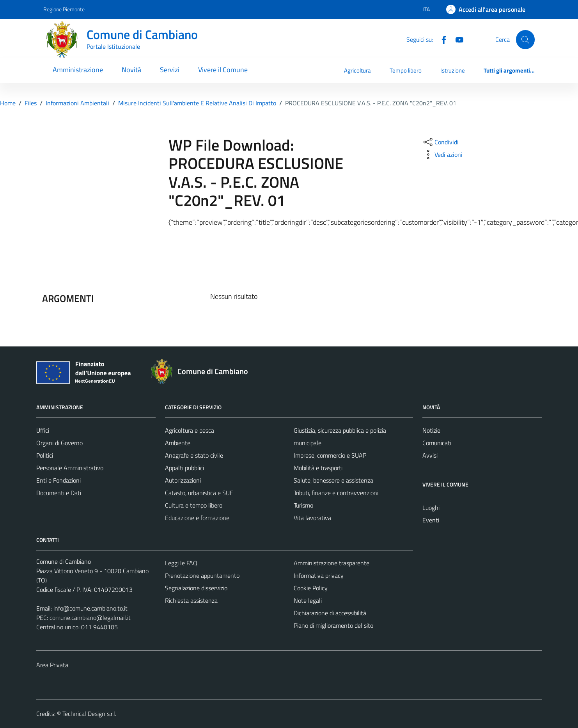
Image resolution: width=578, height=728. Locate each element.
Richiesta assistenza (191, 600)
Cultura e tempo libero (194, 505)
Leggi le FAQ (181, 563)
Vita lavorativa (312, 518)
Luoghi (431, 508)
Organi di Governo (59, 443)
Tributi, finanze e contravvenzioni (336, 493)
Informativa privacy (319, 575)
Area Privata (52, 665)
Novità (131, 70)
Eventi (431, 520)
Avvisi (430, 455)
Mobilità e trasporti (318, 468)
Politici (45, 455)
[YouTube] (456, 39)
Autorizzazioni (183, 480)
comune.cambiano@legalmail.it (90, 618)
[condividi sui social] (440, 142)
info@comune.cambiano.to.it (90, 608)
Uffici (43, 430)
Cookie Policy (311, 588)
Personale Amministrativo (70, 468)
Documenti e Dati (59, 493)
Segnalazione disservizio (196, 588)
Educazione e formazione (197, 518)
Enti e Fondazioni (59, 480)
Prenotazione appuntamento (202, 575)
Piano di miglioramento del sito (333, 625)
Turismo (303, 505)
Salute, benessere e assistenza (333, 480)
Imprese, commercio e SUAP (330, 455)
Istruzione (453, 70)
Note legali (308, 600)
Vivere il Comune (223, 70)
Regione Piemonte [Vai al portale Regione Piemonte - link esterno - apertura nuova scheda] (64, 9)
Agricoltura (357, 70)
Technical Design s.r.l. (89, 714)
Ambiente (178, 443)
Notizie (431, 430)
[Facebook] (441, 39)
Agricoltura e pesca (190, 430)
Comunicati (437, 443)
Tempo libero (406, 70)
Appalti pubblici (184, 468)
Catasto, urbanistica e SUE (199, 493)
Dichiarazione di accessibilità (330, 613)
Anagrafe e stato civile (194, 455)
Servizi (170, 70)
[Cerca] (525, 39)
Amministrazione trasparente (332, 563)
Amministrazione (78, 70)
